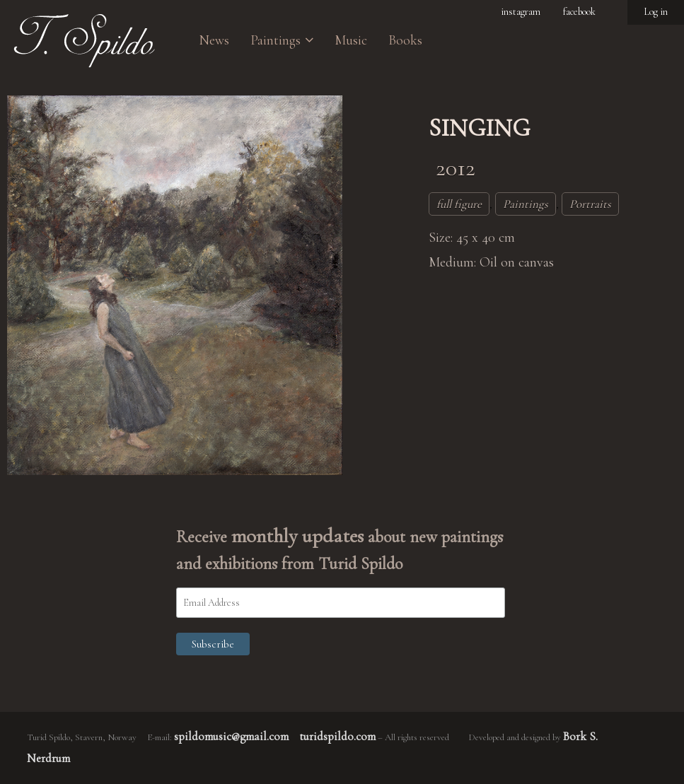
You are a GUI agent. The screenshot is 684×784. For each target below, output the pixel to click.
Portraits (590, 204)
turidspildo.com (337, 736)
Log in (656, 12)
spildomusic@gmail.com (231, 736)
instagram (521, 12)
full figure (459, 204)
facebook (579, 12)
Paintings (526, 204)
